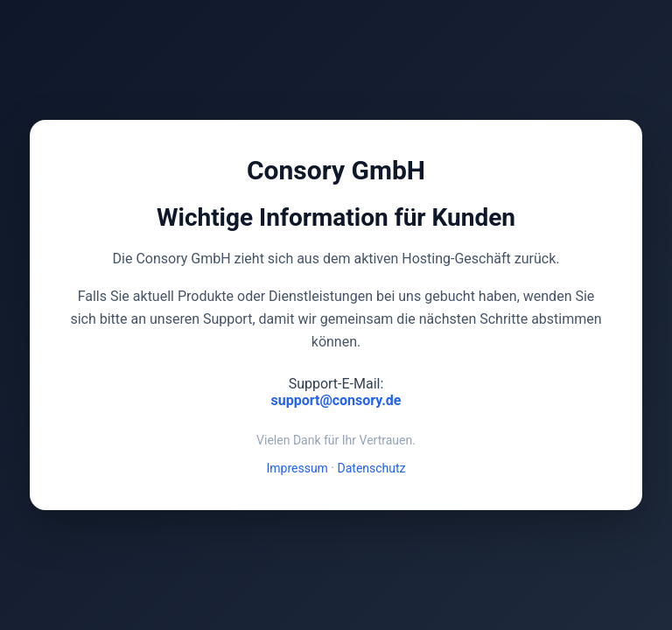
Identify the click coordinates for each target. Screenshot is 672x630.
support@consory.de (336, 400)
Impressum (297, 468)
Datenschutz (372, 468)
